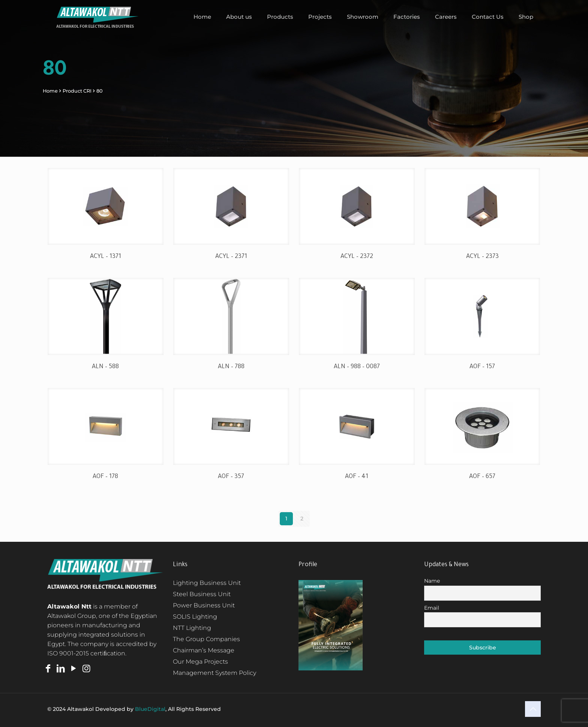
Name (432, 581)
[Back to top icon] (533, 709)
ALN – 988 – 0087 (357, 367)
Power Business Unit (204, 605)
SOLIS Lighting (195, 617)
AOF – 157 (482, 367)
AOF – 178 (105, 477)
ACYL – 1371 (106, 257)
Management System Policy (214, 673)
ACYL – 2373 (482, 257)
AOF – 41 (357, 477)
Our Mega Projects (200, 662)
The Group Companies (206, 639)
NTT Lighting (192, 628)
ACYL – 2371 (231, 257)
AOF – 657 (482, 477)
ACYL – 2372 (357, 257)
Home (50, 91)
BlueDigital (150, 709)
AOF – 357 (231, 477)
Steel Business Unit (202, 594)
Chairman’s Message (204, 650)
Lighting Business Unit (207, 583)
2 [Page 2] (302, 519)
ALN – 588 (105, 367)
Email (432, 608)
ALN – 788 (231, 367)
